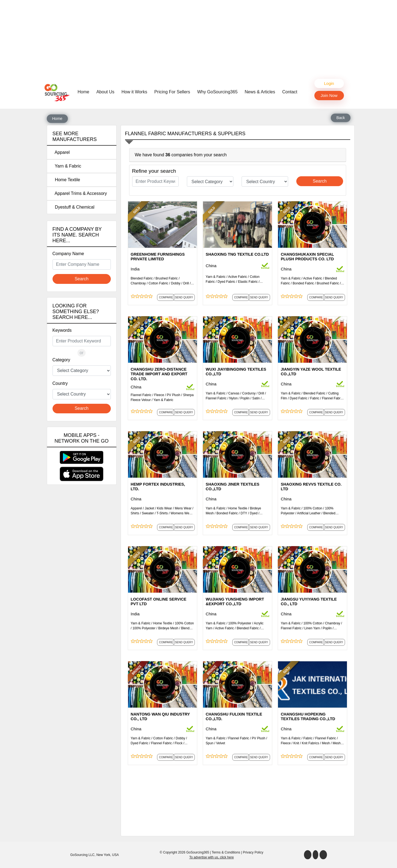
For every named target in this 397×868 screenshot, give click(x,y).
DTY (244, 513)
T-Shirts (162, 513)
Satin (256, 398)
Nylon (234, 398)
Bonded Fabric (303, 283)
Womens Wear (181, 513)
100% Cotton (313, 508)
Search (82, 279)
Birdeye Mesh (168, 628)
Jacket (150, 508)
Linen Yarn (312, 628)
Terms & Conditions (226, 852)
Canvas (234, 393)
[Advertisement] (199, 38)
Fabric (315, 398)
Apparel (61, 152)
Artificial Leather (309, 513)
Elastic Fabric (248, 282)
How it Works (134, 92)
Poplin (245, 398)
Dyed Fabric (226, 282)
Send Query (184, 297)
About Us (105, 92)
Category (61, 360)
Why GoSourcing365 (218, 92)
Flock (179, 743)
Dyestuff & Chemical (74, 207)
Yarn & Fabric (67, 166)
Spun (210, 743)
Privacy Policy (253, 852)
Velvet (221, 743)
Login (329, 83)
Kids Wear (165, 508)
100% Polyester (144, 628)
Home (85, 91)
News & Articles (260, 92)
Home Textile (66, 180)
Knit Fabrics (310, 743)
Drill (186, 283)
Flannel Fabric (141, 395)
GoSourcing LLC (82, 855)
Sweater (148, 513)
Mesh (326, 743)
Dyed (254, 513)
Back (341, 118)
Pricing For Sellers (172, 92)
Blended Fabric (142, 278)
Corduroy (249, 393)
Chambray (138, 283)
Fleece (159, 395)
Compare (166, 297)
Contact (290, 92)
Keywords (62, 330)
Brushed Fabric (166, 278)
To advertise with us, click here (212, 857)
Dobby (176, 283)
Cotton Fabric (158, 283)
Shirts (135, 513)
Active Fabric (238, 277)
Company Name (68, 254)
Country (60, 383)
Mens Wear (183, 508)
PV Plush (174, 395)
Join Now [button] (329, 95)
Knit (296, 743)
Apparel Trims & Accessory (80, 193)
